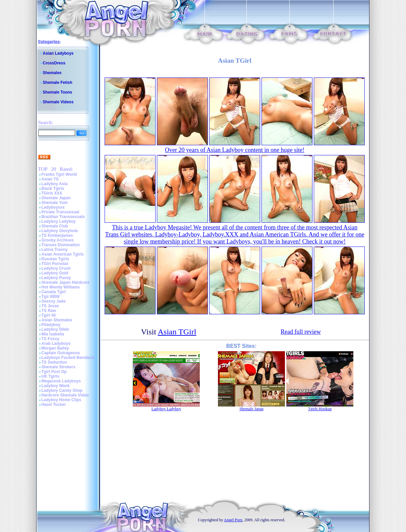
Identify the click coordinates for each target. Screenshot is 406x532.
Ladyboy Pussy (56, 278)
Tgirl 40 (49, 315)
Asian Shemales (57, 320)
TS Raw (49, 311)
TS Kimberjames (57, 235)
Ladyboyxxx (53, 207)
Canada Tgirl (54, 292)
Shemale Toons (58, 92)
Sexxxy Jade (54, 301)
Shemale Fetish (58, 83)
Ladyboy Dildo (55, 329)
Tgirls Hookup (320, 409)
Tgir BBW (51, 297)
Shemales (52, 73)
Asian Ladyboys (58, 53)
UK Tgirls (50, 376)
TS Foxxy (50, 339)
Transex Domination (61, 245)
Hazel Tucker (54, 405)
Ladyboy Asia (55, 184)
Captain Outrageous (61, 353)
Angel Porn (233, 520)
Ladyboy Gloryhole (60, 231)
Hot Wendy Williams (61, 287)
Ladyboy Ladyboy (59, 221)
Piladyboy (51, 325)
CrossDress (54, 63)
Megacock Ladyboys (61, 381)
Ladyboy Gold (55, 273)
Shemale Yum (55, 203)
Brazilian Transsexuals (63, 217)
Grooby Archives (58, 240)
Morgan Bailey (55, 348)
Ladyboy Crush (56, 268)
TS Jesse (50, 306)
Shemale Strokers (59, 367)
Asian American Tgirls (63, 254)
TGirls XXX (52, 193)
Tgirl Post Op (54, 372)
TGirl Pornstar (55, 264)
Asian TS (50, 179)
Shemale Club (55, 226)
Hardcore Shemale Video (65, 395)
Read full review (301, 332)
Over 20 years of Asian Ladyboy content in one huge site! (235, 150)
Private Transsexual (61, 212)
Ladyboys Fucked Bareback (68, 358)
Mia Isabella (53, 334)
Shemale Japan (56, 198)
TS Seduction (54, 362)
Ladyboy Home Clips (62, 400)
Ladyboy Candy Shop (62, 390)
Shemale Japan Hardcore (66, 282)
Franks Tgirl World (59, 174)
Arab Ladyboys (56, 343)
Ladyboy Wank (56, 386)
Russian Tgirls (55, 259)
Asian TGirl (177, 332)
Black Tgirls (53, 189)
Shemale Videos (58, 102)
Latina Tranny (55, 250)
